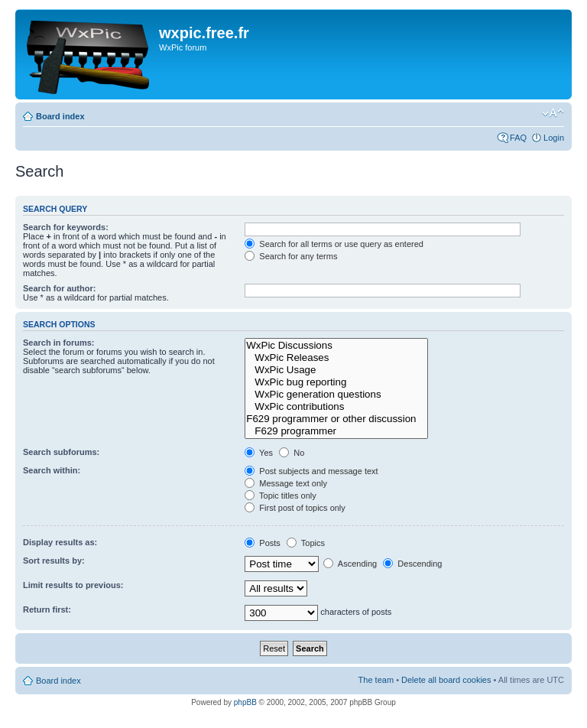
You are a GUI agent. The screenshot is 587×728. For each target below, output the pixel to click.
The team (376, 680)
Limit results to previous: (73, 585)
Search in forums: (59, 343)
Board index (60, 116)
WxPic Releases (336, 358)
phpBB (245, 702)
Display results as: (60, 542)
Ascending (350, 564)
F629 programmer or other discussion (336, 419)
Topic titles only (280, 496)
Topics (306, 543)
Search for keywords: (66, 227)
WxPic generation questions (336, 395)
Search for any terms (291, 256)
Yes (259, 453)
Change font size (553, 113)
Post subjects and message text (311, 471)
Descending (412, 564)
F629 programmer (336, 431)
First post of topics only (295, 508)
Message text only (286, 483)
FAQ (518, 138)
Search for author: (59, 288)
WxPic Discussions (336, 346)
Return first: (47, 609)
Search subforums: (61, 452)
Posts (263, 543)
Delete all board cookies (446, 680)
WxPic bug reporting (336, 382)
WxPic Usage (336, 370)
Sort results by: (54, 561)
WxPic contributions (336, 407)
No (292, 453)
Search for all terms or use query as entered (334, 244)
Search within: (52, 470)
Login (554, 138)
